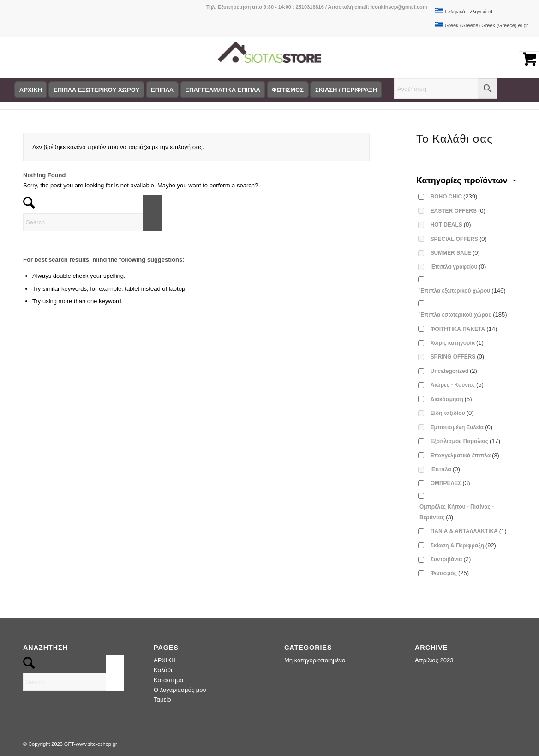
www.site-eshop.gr (96, 744)
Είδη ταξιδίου (452, 413)
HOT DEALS (451, 225)
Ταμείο (162, 699)
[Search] (92, 222)
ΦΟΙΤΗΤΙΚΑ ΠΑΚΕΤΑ (464, 329)
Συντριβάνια (451, 559)
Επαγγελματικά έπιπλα (465, 455)
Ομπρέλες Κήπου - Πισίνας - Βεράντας (457, 512)
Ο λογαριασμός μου (180, 690)
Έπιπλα (445, 469)
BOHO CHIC (454, 196)
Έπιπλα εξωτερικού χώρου (463, 291)
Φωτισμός (450, 573)
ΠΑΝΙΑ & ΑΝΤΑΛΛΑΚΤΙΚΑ (469, 531)
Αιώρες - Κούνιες (457, 385)
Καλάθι (163, 670)
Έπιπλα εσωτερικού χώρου (463, 315)
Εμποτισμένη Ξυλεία (461, 427)
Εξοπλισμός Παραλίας (466, 441)
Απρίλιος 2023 (434, 660)
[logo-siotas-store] (269, 58)
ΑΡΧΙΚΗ (165, 660)
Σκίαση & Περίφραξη (463, 545)
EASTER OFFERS (458, 211)
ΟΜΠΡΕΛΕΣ (450, 483)
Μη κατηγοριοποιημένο (315, 660)
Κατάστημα (168, 680)
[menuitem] (31, 90)
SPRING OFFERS (458, 357)
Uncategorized (454, 371)
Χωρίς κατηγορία (457, 343)
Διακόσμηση (451, 399)
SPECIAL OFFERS (459, 239)
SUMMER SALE (455, 253)
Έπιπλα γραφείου (458, 267)
